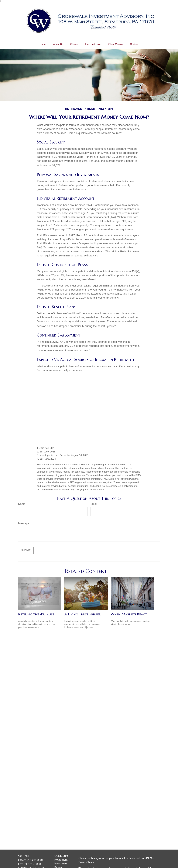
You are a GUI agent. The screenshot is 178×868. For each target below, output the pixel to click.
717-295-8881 (35, 860)
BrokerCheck (86, 862)
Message (24, 523)
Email (94, 504)
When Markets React (129, 614)
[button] (43, 44)
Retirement (61, 860)
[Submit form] (26, 550)
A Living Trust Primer (83, 614)
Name (22, 504)
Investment (61, 864)
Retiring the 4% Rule (36, 614)
